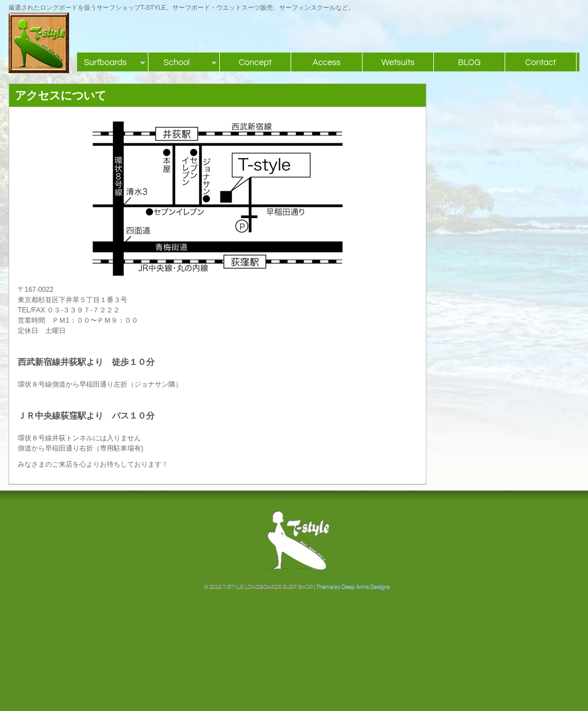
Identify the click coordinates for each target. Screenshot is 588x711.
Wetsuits (398, 63)
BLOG (469, 63)
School (177, 63)
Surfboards (105, 63)
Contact (541, 63)
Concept (255, 63)
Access (326, 63)
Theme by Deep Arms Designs (353, 587)
